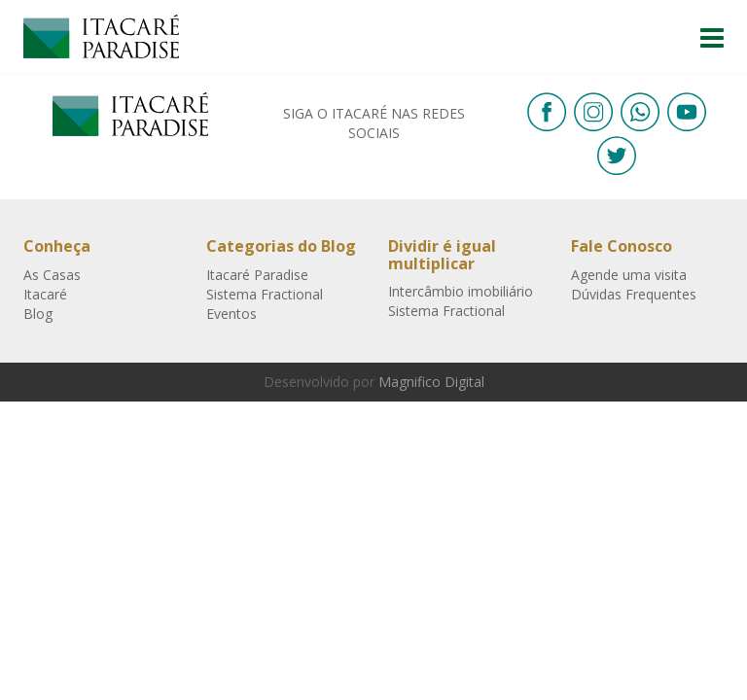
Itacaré (45, 294)
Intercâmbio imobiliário (461, 291)
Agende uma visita (629, 275)
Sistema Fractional (265, 294)
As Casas (52, 275)
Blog (38, 314)
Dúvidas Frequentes (634, 294)
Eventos (231, 314)
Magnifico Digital (431, 382)
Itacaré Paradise (101, 36)
